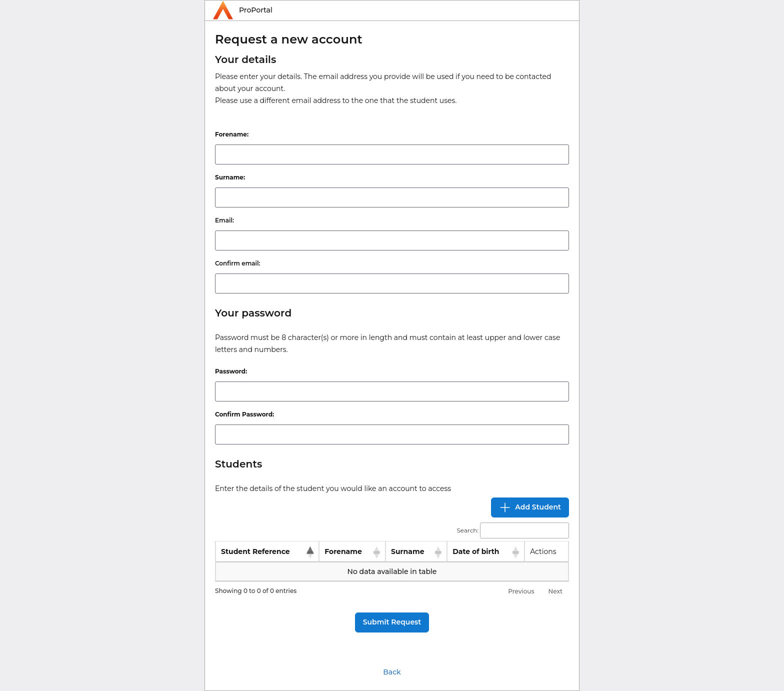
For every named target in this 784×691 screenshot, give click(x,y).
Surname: (230, 177)
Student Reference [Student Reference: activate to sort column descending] (255, 551)
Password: (231, 371)
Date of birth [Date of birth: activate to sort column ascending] (476, 551)
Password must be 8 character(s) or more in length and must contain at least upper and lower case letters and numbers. (387, 343)
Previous (521, 591)
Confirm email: (237, 263)
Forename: (232, 134)
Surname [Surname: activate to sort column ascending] (407, 551)
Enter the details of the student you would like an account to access (333, 488)
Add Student (530, 507)
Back (392, 672)
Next (555, 591)
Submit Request (392, 622)
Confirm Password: (244, 414)
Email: (224, 220)
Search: (513, 531)
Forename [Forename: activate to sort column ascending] (343, 551)
